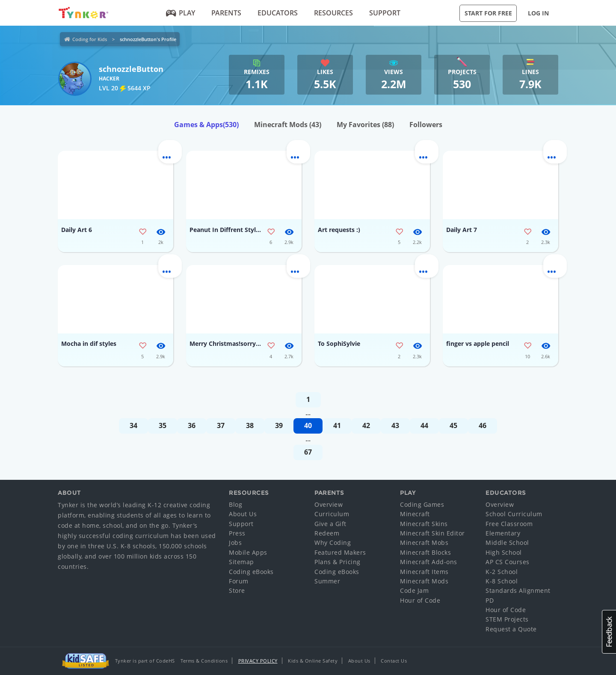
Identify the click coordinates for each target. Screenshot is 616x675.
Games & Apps (206, 125)
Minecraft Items (424, 572)
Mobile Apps (248, 552)
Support (385, 13)
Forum (239, 581)
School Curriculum (514, 514)
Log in (538, 13)
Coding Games (422, 504)
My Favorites (365, 125)
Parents (226, 13)
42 (366, 425)
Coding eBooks (251, 572)
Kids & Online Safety (313, 661)
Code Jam (414, 590)
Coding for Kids (90, 39)
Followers (426, 125)
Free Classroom (509, 524)
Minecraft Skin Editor (432, 533)
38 (250, 425)
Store (237, 590)
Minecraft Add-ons (429, 562)
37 (221, 425)
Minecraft (415, 514)
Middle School (507, 543)
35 (163, 425)
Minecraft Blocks (425, 552)
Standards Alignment (518, 590)
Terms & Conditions (204, 661)
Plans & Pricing (338, 562)
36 (192, 425)
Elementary (503, 533)
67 (308, 452)
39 (279, 425)
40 (308, 425)
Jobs (235, 543)
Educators (278, 13)
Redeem (327, 533)
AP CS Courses (508, 562)
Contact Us (394, 661)
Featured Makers (340, 552)
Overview (329, 504)
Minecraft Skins (424, 524)
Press (237, 533)
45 (453, 425)
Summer (327, 581)
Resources (333, 13)
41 (337, 425)
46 (483, 425)
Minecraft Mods (288, 125)
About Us (243, 514)
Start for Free (488, 13)
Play (181, 13)
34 (133, 425)
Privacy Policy (258, 661)
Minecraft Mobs (424, 543)
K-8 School (502, 581)
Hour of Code (420, 600)
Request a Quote (511, 629)
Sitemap (241, 562)
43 (395, 425)
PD (490, 600)
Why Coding (333, 543)
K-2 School (502, 572)
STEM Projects (507, 619)
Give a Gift (330, 524)
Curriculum (332, 514)
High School (504, 552)
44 (424, 425)
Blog (235, 504)
